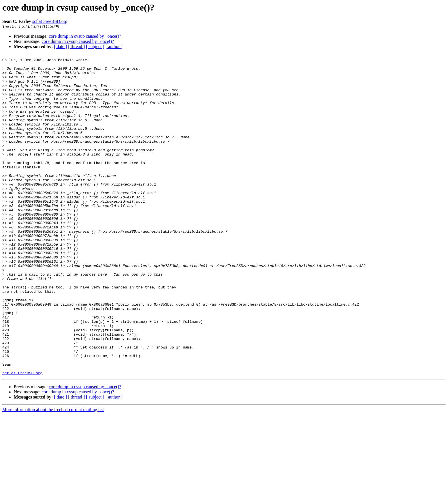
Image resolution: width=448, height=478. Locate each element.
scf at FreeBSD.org (50, 21)
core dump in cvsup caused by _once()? (85, 36)
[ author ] (114, 46)
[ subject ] (95, 46)
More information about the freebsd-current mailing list (53, 473)
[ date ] (60, 46)
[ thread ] (76, 46)
